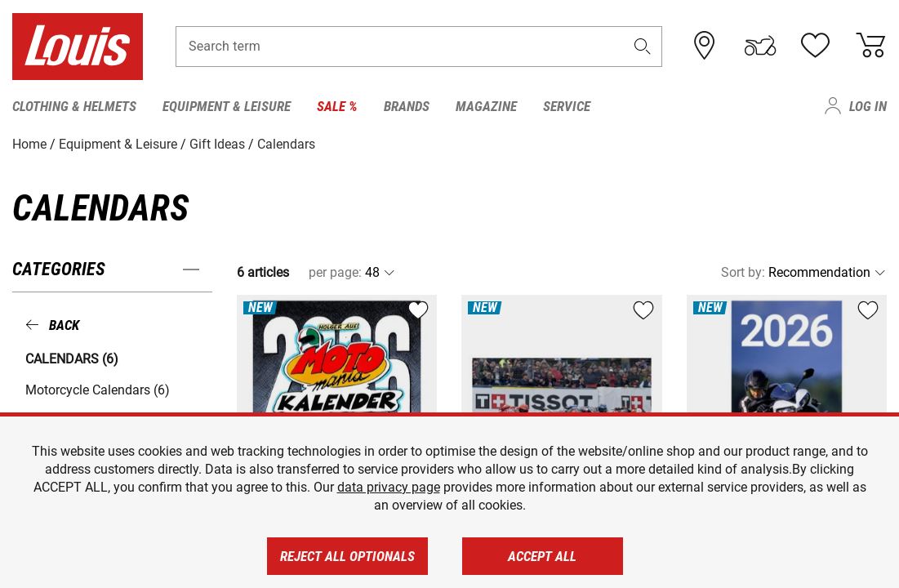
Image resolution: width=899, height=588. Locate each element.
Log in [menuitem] (868, 106)
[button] (642, 46)
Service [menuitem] (567, 106)
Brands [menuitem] (407, 106)
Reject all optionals (347, 556)
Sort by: (743, 272)
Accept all (542, 556)
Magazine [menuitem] (486, 106)
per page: (335, 272)
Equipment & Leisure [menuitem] (227, 106)
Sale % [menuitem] (337, 106)
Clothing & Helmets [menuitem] (74, 106)
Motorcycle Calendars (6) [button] (98, 390)
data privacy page (389, 487)
